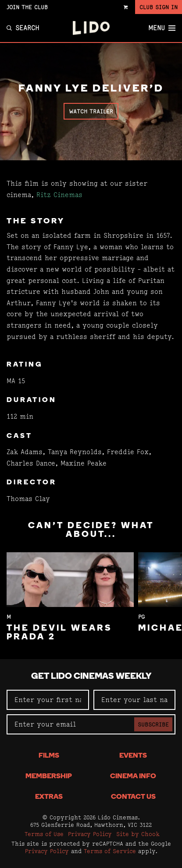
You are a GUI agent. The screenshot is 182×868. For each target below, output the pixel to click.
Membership (49, 776)
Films (49, 756)
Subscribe (153, 724)
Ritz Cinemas (59, 195)
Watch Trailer (91, 111)
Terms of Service (110, 851)
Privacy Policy (90, 834)
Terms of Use (44, 834)
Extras (49, 797)
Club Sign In (159, 7)
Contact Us (133, 797)
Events (133, 756)
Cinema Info (133, 776)
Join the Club (27, 7)
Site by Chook (138, 834)
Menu (162, 28)
